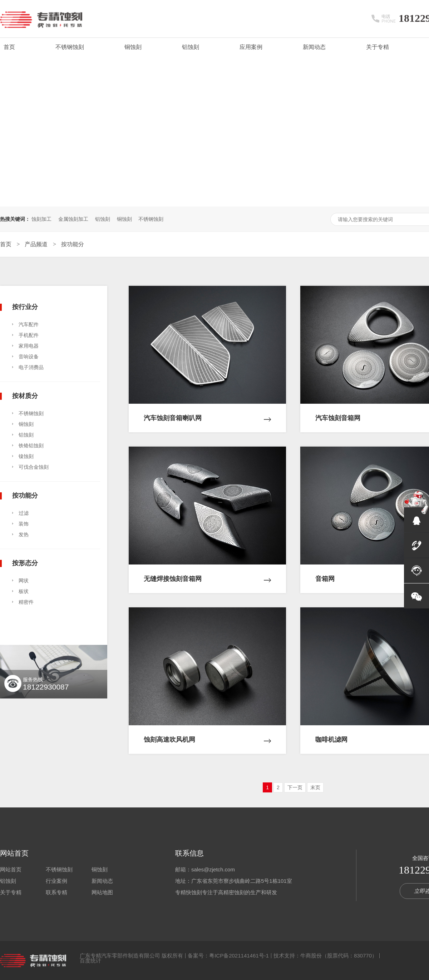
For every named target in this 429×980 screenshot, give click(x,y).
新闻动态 (314, 47)
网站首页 (14, 853)
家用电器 (29, 346)
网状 (24, 581)
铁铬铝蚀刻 (31, 446)
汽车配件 (29, 324)
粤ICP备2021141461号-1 (239, 956)
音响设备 (29, 357)
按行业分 (25, 307)
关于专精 (378, 47)
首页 (9, 47)
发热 (24, 534)
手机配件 (29, 335)
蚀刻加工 (41, 219)
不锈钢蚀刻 (70, 47)
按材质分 (25, 396)
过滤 (24, 513)
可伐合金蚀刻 (34, 467)
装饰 (24, 524)
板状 (24, 591)
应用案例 (251, 47)
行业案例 (56, 881)
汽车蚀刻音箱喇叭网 (207, 413)
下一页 (295, 787)
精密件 (26, 602)
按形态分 (25, 563)
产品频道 (37, 244)
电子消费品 (31, 367)
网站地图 (102, 892)
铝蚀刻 (191, 47)
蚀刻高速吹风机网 (207, 734)
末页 (315, 787)
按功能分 (73, 244)
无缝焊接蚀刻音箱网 (207, 573)
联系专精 (56, 892)
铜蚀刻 (133, 47)
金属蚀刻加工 (73, 219)
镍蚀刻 (26, 456)
